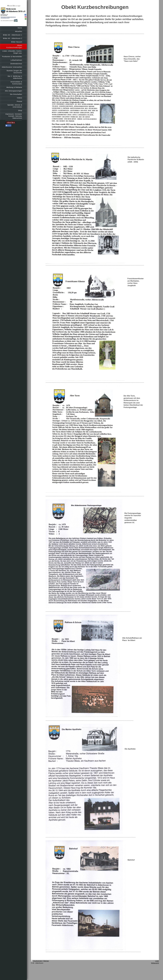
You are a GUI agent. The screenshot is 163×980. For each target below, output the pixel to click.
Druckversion (37, 961)
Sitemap (46, 961)
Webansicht (155, 963)
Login (157, 961)
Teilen (8, 126)
